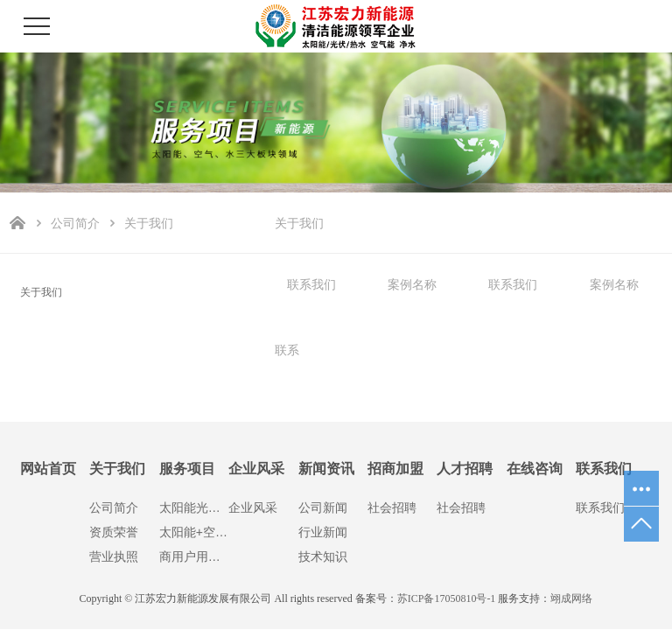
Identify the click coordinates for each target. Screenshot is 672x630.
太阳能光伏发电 (194, 507)
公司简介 (75, 223)
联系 (287, 350)
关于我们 (299, 223)
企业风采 (256, 469)
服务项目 (187, 469)
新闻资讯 (326, 469)
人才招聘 (465, 469)
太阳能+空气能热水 (194, 532)
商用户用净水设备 (194, 556)
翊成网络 (571, 598)
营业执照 (114, 556)
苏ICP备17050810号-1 (447, 598)
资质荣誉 (114, 532)
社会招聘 (392, 507)
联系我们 (311, 284)
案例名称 (412, 284)
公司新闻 (323, 507)
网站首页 (48, 469)
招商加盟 (395, 469)
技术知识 (323, 556)
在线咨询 (535, 469)
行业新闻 (323, 532)
